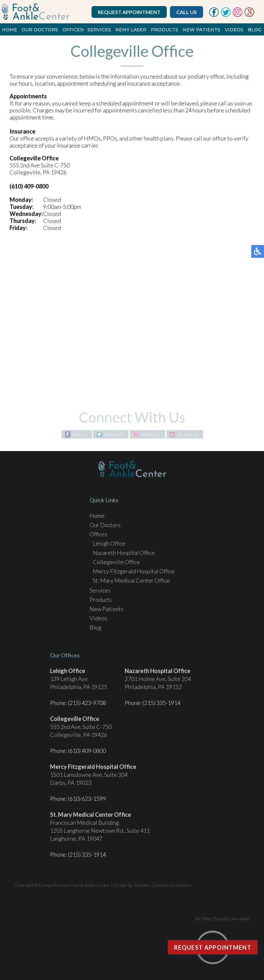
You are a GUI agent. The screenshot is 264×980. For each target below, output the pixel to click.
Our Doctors (40, 30)
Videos (234, 30)
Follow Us (114, 434)
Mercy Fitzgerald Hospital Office (134, 571)
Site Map (203, 919)
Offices (73, 30)
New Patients (202, 30)
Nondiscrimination (232, 919)
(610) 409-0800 (87, 751)
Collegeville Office (116, 562)
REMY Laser (131, 30)
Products (165, 30)
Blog (255, 30)
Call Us (187, 12)
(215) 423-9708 (87, 703)
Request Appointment (129, 12)
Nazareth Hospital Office (124, 553)
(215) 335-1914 (161, 703)
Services (99, 30)
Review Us (188, 434)
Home (10, 30)
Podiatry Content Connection (163, 885)
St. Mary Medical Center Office (131, 580)
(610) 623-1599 (87, 799)
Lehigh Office (109, 543)
